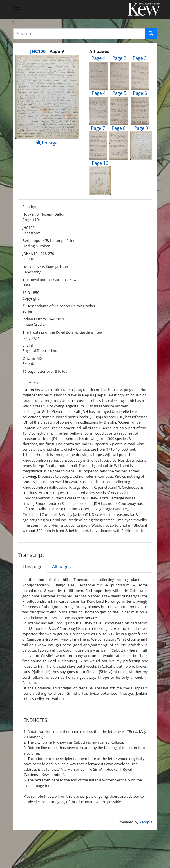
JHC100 (38, 51)
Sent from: (31, 233)
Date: (27, 285)
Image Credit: (34, 324)
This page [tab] (33, 567)
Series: (28, 311)
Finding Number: (37, 246)
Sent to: (29, 259)
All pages (61, 567)
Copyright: (31, 298)
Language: (31, 337)
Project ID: (31, 220)
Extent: (28, 363)
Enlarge (47, 100)
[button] (151, 34)
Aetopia (146, 822)
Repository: (32, 272)
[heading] (47, 51)
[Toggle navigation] (17, 10)
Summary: (31, 382)
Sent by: (29, 207)
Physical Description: (40, 350)
